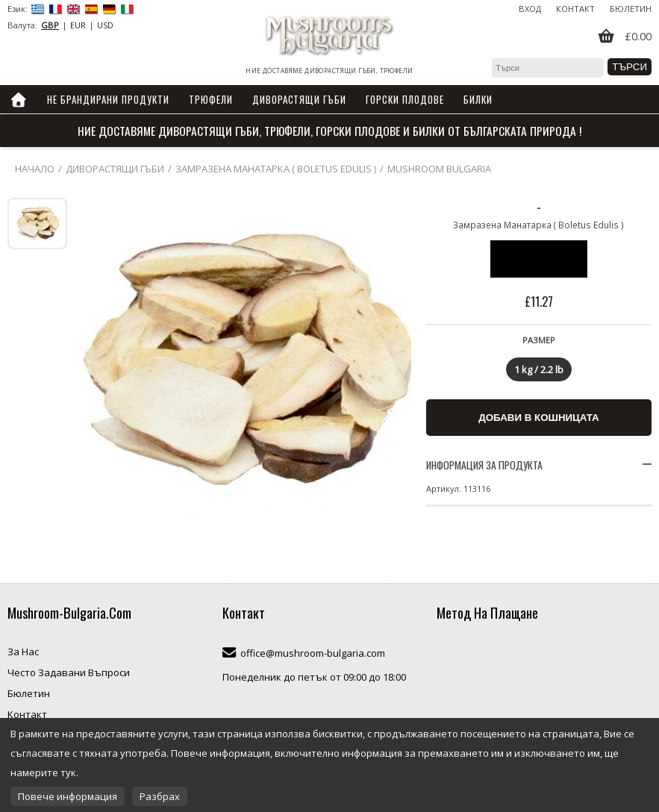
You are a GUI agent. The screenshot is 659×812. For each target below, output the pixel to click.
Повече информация (68, 796)
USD (105, 25)
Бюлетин (631, 9)
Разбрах (160, 796)
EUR (78, 25)
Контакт (575, 9)
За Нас (23, 652)
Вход (530, 9)
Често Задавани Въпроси (69, 672)
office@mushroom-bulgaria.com (313, 653)
